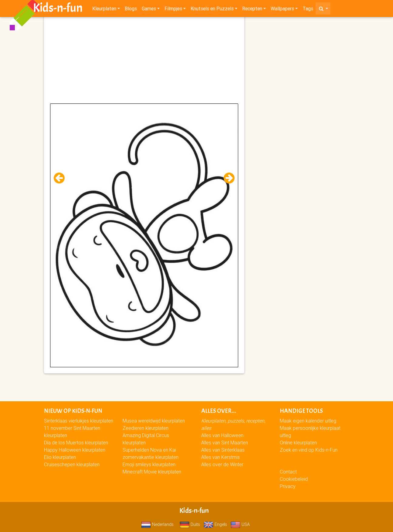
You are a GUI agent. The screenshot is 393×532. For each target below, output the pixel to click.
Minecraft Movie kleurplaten (152, 472)
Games (149, 10)
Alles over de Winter (222, 464)
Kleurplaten (104, 10)
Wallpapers (282, 10)
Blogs (131, 10)
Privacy (288, 486)
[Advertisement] (144, 61)
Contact (288, 472)
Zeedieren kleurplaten (146, 428)
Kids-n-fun (58, 9)
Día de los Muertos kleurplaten (76, 443)
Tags (308, 10)
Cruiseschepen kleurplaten (72, 464)
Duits (190, 524)
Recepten (252, 10)
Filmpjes (173, 10)
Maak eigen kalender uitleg (308, 421)
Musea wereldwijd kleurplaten (154, 421)
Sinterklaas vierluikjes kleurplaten (79, 421)
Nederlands (157, 524)
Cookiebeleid (294, 479)
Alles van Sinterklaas (223, 450)
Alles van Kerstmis (220, 457)
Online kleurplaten (298, 443)
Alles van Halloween (222, 435)
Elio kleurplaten (60, 457)
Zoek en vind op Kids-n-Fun (309, 450)
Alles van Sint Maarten (225, 443)
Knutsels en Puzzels (212, 10)
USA (240, 524)
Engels (215, 524)
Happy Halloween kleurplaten (75, 450)
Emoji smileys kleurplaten (149, 464)
